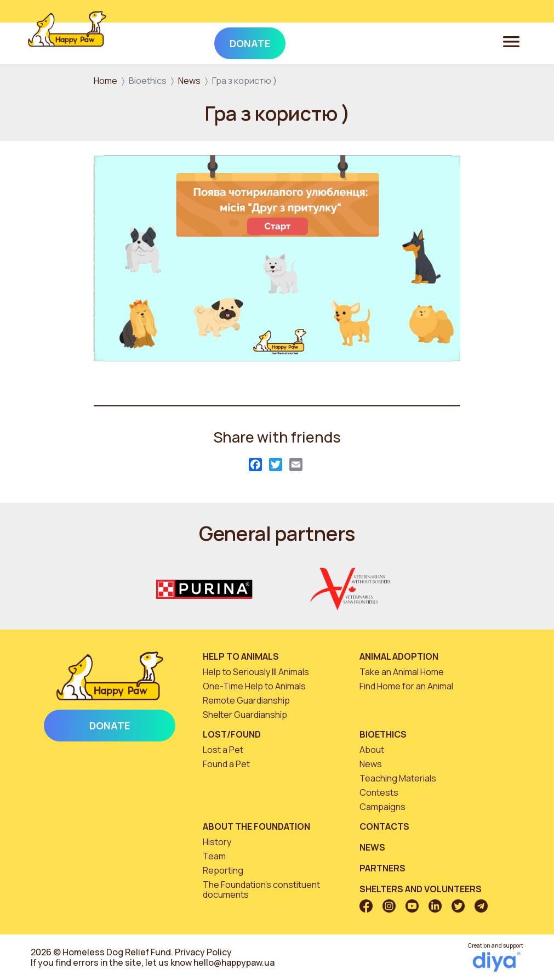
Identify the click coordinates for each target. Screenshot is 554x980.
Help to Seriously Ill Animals (256, 672)
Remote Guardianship (246, 700)
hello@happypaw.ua (234, 962)
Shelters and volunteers (421, 889)
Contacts (384, 826)
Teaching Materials (398, 778)
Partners (382, 868)
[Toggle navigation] (511, 41)
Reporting (223, 870)
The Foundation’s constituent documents (261, 890)
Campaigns (382, 807)
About (372, 750)
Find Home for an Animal (406, 686)
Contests (379, 792)
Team (214, 856)
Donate (110, 726)
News (189, 81)
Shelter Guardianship (245, 715)
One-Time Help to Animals (254, 686)
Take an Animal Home (402, 672)
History (217, 842)
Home (105, 81)
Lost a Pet (223, 750)
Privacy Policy (203, 952)
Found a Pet (226, 764)
